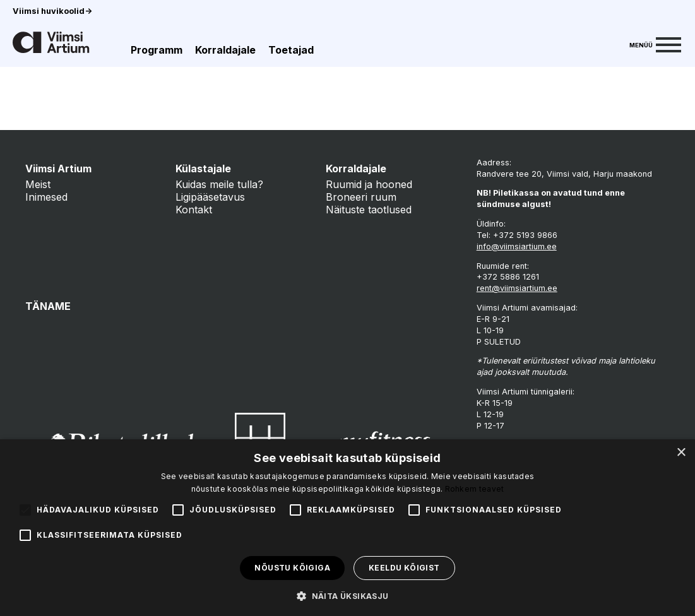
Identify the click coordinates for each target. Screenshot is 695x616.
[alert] (347, 528)
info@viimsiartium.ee (517, 246)
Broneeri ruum (361, 197)
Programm (157, 50)
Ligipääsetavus (210, 197)
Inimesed (46, 197)
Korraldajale (225, 50)
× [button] (681, 453)
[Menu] (655, 44)
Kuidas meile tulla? (219, 184)
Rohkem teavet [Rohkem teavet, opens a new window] (475, 489)
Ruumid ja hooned (369, 184)
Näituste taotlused (369, 210)
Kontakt (194, 210)
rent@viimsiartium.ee (517, 288)
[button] (347, 595)
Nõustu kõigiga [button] (292, 568)
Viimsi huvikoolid (52, 11)
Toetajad (291, 50)
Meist (38, 184)
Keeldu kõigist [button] (404, 568)
